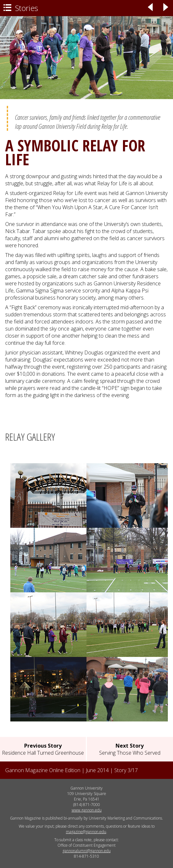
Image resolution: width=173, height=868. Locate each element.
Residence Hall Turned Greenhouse (43, 749)
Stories (21, 8)
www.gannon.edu (87, 810)
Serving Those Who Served (130, 749)
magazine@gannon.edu (86, 832)
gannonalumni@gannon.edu (87, 851)
